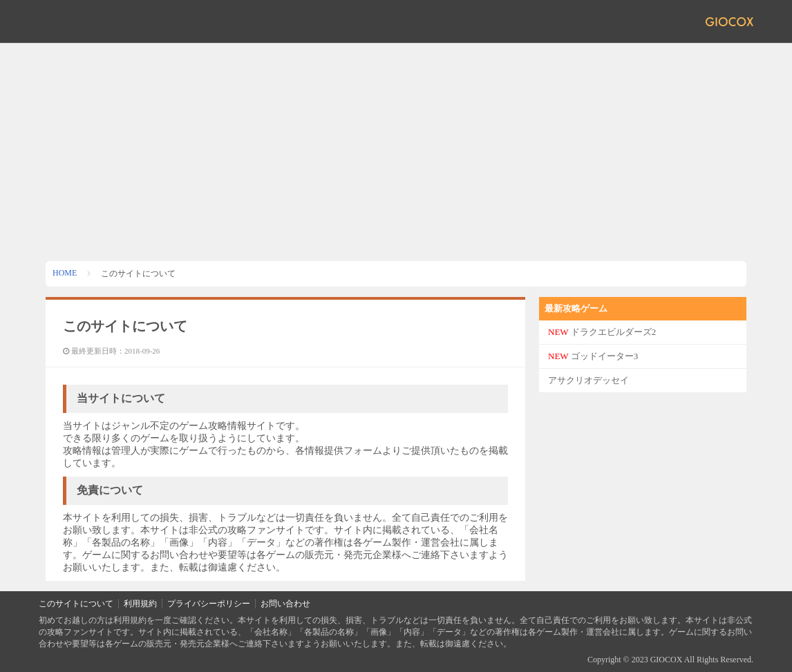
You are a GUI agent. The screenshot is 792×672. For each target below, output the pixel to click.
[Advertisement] (396, 147)
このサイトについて (76, 604)
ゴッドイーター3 (593, 356)
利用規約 (140, 604)
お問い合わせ (285, 604)
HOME (65, 273)
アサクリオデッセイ (588, 380)
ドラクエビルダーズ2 (602, 332)
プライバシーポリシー (209, 604)
